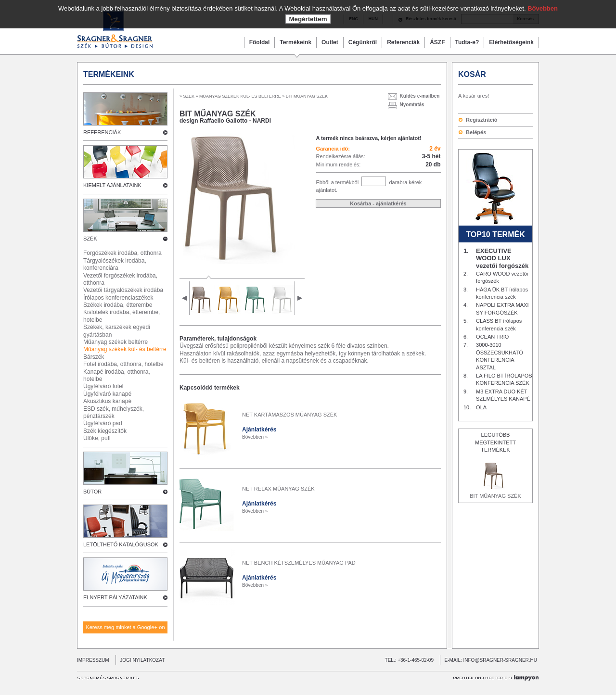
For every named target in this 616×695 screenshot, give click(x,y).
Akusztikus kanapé (107, 401)
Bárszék (94, 357)
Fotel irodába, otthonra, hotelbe (123, 364)
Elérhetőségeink (511, 42)
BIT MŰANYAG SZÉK (495, 496)
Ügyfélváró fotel (103, 386)
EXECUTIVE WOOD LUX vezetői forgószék (502, 258)
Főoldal (260, 42)
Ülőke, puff (97, 438)
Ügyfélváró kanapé (107, 394)
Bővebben (543, 8)
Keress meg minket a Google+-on (125, 627)
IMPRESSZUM (93, 660)
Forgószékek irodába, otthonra (122, 253)
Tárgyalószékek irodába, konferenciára (115, 264)
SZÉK (189, 96)
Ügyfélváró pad (103, 423)
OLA (481, 407)
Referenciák (403, 42)
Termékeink (295, 42)
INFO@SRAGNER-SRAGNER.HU (500, 660)
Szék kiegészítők (105, 431)
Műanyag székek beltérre (115, 342)
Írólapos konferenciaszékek (118, 298)
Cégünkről (363, 42)
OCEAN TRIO (492, 337)
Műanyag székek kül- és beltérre (125, 349)
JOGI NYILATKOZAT (140, 660)
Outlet (330, 42)
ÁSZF (437, 42)
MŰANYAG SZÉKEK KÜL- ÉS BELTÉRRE (240, 96)
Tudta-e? (467, 42)
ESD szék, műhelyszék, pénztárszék (114, 412)
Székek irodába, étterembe (118, 305)
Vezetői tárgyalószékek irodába (123, 290)
